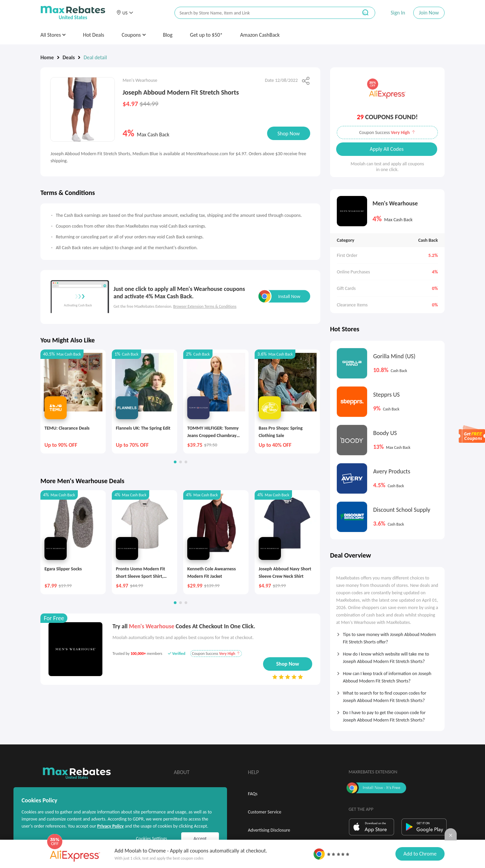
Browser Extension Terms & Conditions (205, 306)
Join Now (429, 13)
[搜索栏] (262, 13)
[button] (125, 13)
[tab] (387, 636)
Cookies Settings (152, 839)
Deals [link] (69, 57)
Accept (200, 839)
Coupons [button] (134, 35)
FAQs (253, 794)
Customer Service (265, 812)
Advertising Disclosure (269, 830)
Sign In (398, 13)
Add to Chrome (420, 854)
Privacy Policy (110, 826)
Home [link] (47, 57)
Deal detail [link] (95, 57)
